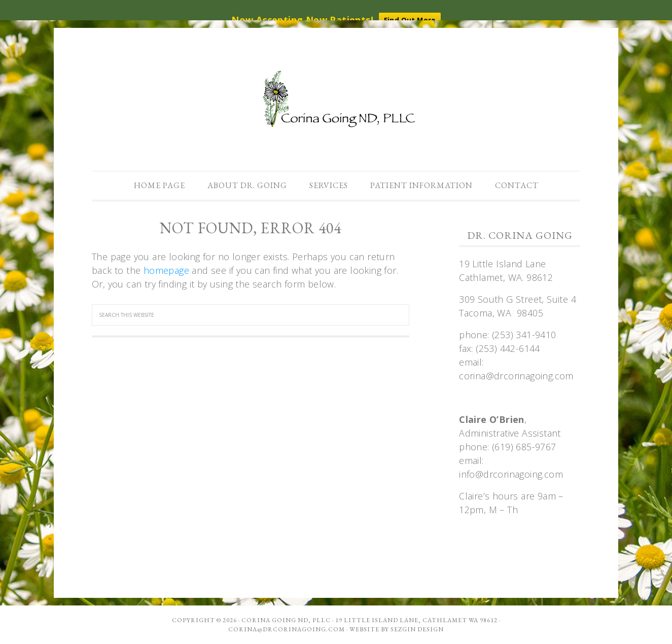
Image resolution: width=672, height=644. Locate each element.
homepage (166, 270)
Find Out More (410, 20)
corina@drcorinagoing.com (287, 629)
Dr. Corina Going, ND (336, 100)
